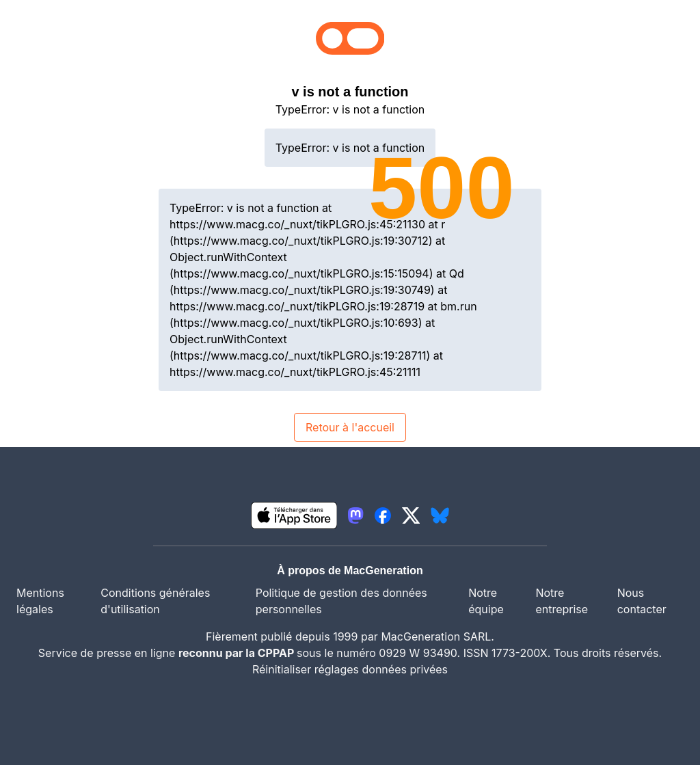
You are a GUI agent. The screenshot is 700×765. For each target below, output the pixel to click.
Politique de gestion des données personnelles (341, 601)
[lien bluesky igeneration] (440, 515)
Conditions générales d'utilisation (155, 601)
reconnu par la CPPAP (238, 653)
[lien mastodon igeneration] (355, 515)
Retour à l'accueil (350, 427)
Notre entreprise (562, 601)
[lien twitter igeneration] (411, 515)
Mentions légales (40, 601)
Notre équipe (486, 601)
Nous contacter (642, 601)
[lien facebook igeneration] (383, 515)
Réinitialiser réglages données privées (350, 669)
